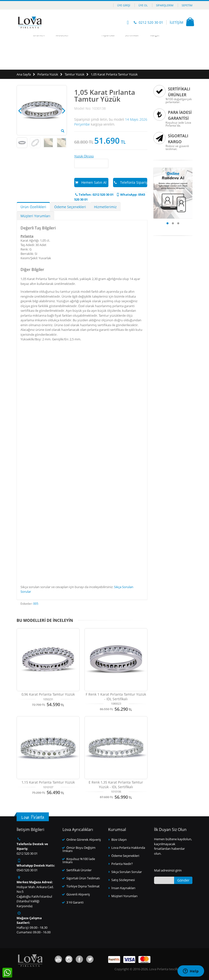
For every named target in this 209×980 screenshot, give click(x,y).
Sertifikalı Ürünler (79, 870)
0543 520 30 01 (27, 870)
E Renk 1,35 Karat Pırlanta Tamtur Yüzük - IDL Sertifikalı (116, 785)
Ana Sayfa (24, 74)
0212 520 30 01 (151, 22)
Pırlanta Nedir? (122, 864)
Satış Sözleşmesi (123, 880)
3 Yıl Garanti (75, 902)
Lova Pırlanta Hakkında (128, 848)
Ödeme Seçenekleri (70, 207)
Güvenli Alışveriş (78, 894)
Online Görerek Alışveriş (84, 840)
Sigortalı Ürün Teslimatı (83, 878)
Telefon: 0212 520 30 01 (94, 194)
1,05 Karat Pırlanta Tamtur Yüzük (114, 74)
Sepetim (187, 5)
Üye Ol (143, 5)
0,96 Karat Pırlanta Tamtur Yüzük (48, 694)
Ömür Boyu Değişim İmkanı (79, 849)
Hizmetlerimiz (105, 207)
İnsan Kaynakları (123, 888)
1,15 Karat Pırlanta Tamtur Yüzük (48, 782)
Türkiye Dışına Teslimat (83, 886)
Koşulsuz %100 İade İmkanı (79, 860)
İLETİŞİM (177, 22)
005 (36, 604)
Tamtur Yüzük (75, 74)
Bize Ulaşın (119, 840)
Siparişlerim (165, 5)
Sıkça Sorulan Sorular (127, 872)
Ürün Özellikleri (33, 207)
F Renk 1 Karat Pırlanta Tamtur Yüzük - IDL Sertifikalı (116, 697)
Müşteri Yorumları (35, 216)
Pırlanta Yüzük (48, 74)
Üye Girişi (124, 5)
